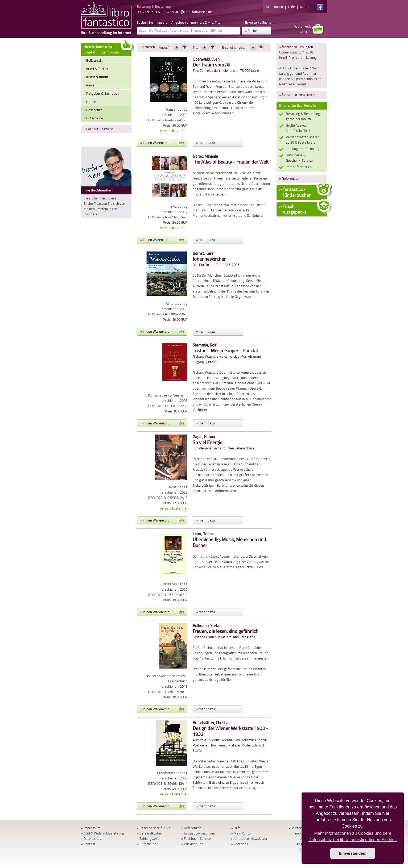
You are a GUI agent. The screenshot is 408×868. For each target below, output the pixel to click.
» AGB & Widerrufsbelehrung (102, 833)
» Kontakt (88, 844)
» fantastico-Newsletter (297, 95)
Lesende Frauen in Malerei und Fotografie (226, 631)
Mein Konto (274, 7)
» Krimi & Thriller (96, 69)
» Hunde (90, 102)
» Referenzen (289, 179)
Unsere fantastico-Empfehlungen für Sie (108, 49)
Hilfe (291, 7)
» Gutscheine (93, 118)
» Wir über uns (192, 844)
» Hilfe (236, 828)
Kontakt (306, 7)
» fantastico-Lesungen (296, 47)
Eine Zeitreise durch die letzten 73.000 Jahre (226, 65)
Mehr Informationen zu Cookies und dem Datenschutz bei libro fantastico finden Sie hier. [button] (353, 836)
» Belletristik (93, 60)
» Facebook (240, 844)
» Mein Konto (241, 833)
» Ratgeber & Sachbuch (101, 93)
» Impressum (91, 828)
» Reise (89, 85)
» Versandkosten (149, 833)
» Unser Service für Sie (154, 828)
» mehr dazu (205, 143)
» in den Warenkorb (162, 143)
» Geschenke (93, 110)
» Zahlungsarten (149, 839)
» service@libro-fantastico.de (189, 12)
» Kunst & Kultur (96, 77)
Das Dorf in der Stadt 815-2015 (216, 259)
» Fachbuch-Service (98, 129)
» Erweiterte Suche (257, 22)
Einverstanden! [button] (353, 853)
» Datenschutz (92, 839)
